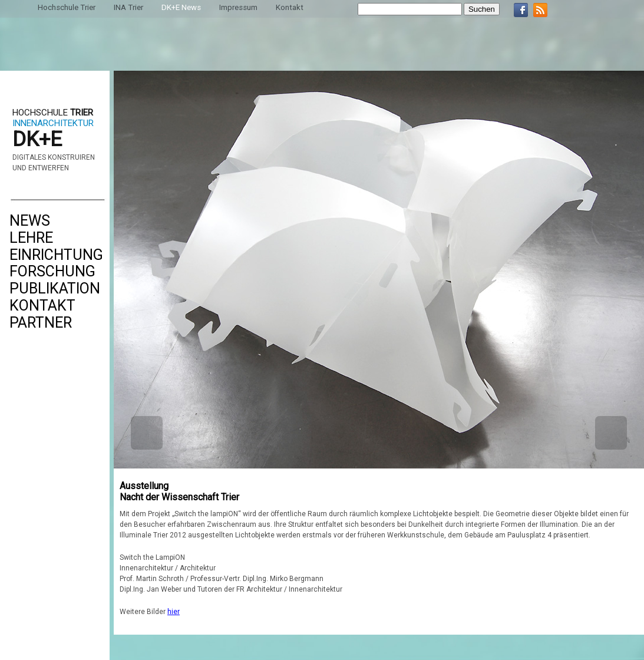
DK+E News (181, 7)
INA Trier (128, 7)
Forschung (52, 271)
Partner (41, 323)
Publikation (55, 288)
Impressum (238, 7)
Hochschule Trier (67, 7)
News (30, 221)
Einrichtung (56, 255)
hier (174, 612)
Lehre (31, 238)
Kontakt (42, 306)
